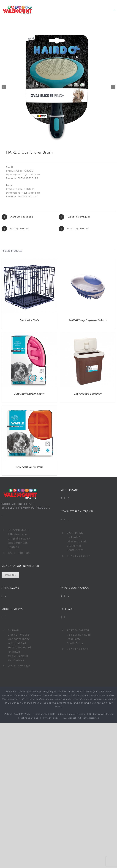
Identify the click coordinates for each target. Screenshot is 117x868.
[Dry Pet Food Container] (88, 334)
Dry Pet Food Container (88, 394)
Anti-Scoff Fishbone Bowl (29, 394)
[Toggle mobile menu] (115, 10)
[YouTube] (65, 498)
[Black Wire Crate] (29, 261)
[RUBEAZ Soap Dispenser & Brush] (88, 261)
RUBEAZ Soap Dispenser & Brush (88, 320)
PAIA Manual (69, 718)
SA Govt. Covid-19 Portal (17, 714)
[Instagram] (69, 498)
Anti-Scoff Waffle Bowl (29, 467)
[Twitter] (65, 520)
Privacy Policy (51, 718)
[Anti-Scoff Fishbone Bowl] (29, 334)
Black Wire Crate (29, 320)
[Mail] (2, 517)
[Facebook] (61, 498)
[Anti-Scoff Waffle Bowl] (29, 408)
